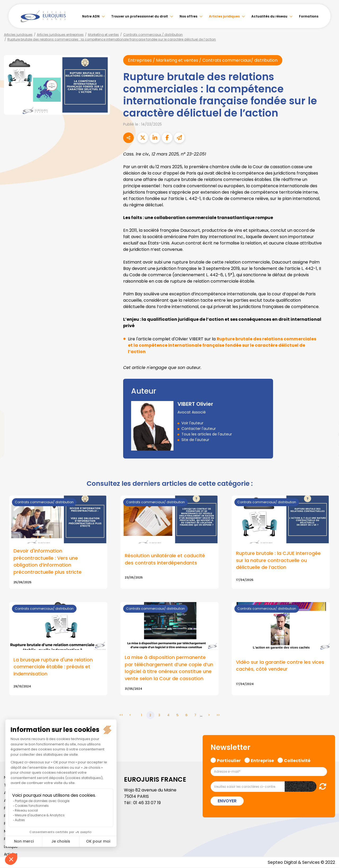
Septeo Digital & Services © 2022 (301, 863)
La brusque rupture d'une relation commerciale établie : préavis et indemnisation (53, 667)
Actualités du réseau (269, 16)
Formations (309, 16)
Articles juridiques (224, 16)
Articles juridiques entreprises (60, 35)
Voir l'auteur (192, 423)
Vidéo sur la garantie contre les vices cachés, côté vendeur (280, 666)
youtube (328, 434)
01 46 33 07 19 (147, 803)
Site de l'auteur (195, 440)
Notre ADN (91, 16)
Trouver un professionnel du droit (140, 16)
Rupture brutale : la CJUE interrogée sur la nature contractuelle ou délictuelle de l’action (278, 561)
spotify (328, 455)
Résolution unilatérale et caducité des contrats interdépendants (165, 559)
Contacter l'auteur (199, 429)
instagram (328, 445)
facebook (328, 402)
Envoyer (227, 801)
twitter (328, 413)
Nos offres (188, 16)
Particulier (229, 760)
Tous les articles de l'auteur (207, 434)
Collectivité (297, 760)
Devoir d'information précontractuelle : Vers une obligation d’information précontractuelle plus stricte (48, 562)
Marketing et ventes (103, 35)
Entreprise (262, 760)
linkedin (328, 424)
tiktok (328, 466)
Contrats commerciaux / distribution (153, 35)
